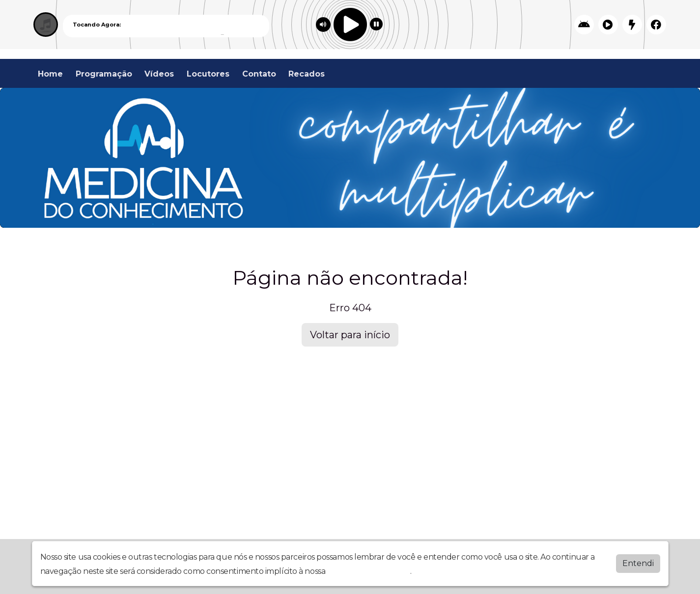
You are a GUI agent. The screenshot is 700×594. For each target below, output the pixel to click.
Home (50, 74)
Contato (259, 74)
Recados (307, 74)
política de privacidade (369, 571)
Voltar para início (350, 335)
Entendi (638, 563)
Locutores (208, 74)
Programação (104, 74)
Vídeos (159, 74)
